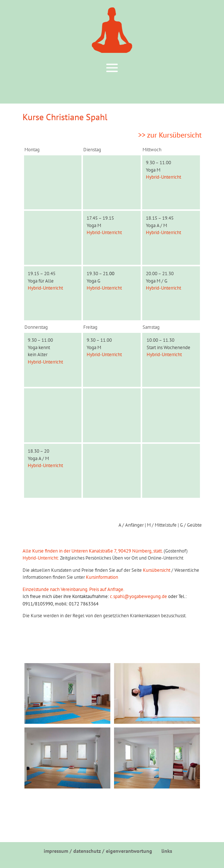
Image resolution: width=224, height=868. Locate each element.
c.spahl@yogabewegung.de (138, 596)
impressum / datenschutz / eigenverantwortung (98, 851)
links (167, 851)
